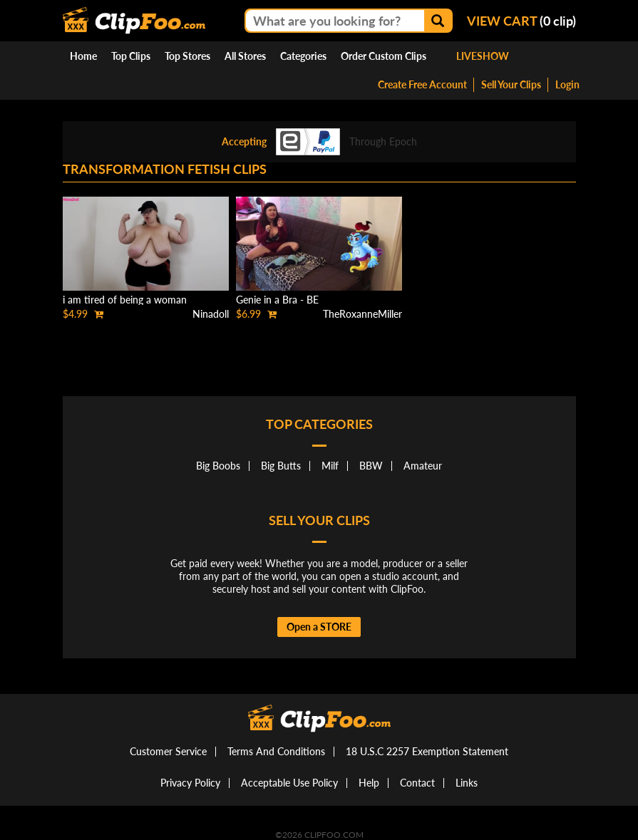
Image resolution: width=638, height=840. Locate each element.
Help (369, 783)
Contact (417, 783)
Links (467, 783)
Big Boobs (218, 466)
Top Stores (187, 56)
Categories (303, 56)
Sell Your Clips (511, 84)
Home (83, 56)
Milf (330, 466)
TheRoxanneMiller (362, 314)
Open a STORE (319, 627)
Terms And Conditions (276, 751)
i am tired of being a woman (125, 300)
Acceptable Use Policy (289, 783)
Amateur (423, 466)
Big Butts (281, 466)
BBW (371, 466)
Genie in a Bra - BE (277, 300)
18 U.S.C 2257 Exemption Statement (427, 751)
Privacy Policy (190, 783)
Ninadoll (211, 314)
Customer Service (168, 751)
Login (567, 84)
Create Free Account (422, 84)
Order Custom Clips (384, 56)
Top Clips (131, 56)
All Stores (245, 56)
